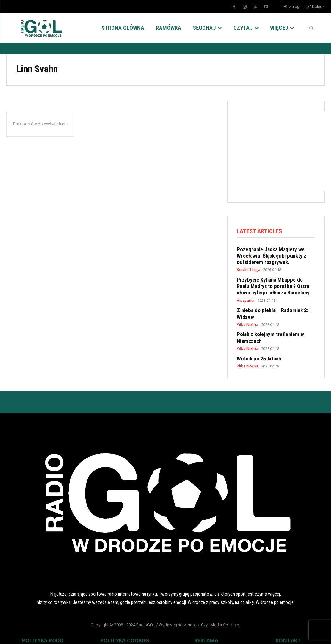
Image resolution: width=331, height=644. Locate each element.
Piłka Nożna (247, 319)
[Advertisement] (284, 151)
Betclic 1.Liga (248, 268)
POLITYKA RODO (43, 633)
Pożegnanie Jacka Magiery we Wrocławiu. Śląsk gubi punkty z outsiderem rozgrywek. (268, 255)
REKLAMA (206, 633)
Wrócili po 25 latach (257, 352)
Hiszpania (245, 297)
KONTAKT (288, 633)
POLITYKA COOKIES (125, 633)
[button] (311, 28)
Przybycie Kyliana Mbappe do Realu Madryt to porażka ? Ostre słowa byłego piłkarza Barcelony (273, 284)
